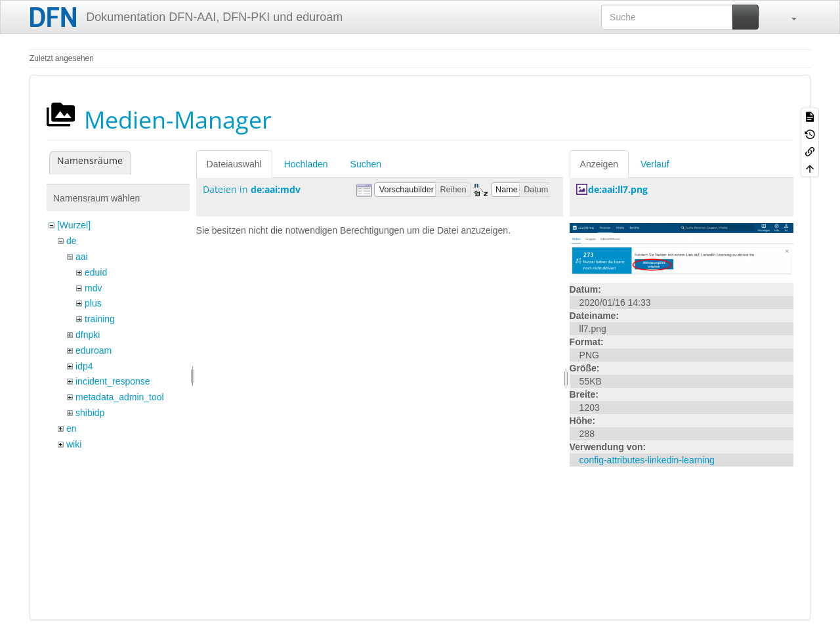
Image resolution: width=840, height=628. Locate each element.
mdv (93, 288)
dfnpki (88, 335)
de (72, 241)
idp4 (84, 366)
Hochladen (306, 164)
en (72, 429)
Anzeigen (599, 164)
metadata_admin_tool (120, 397)
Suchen (366, 164)
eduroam (94, 350)
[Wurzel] (74, 225)
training (100, 319)
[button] (787, 17)
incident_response (113, 381)
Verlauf (655, 164)
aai (82, 257)
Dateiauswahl (234, 164)
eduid (96, 272)
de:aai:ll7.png (618, 189)
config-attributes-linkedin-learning (647, 460)
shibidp (90, 413)
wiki (74, 444)
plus (93, 303)
